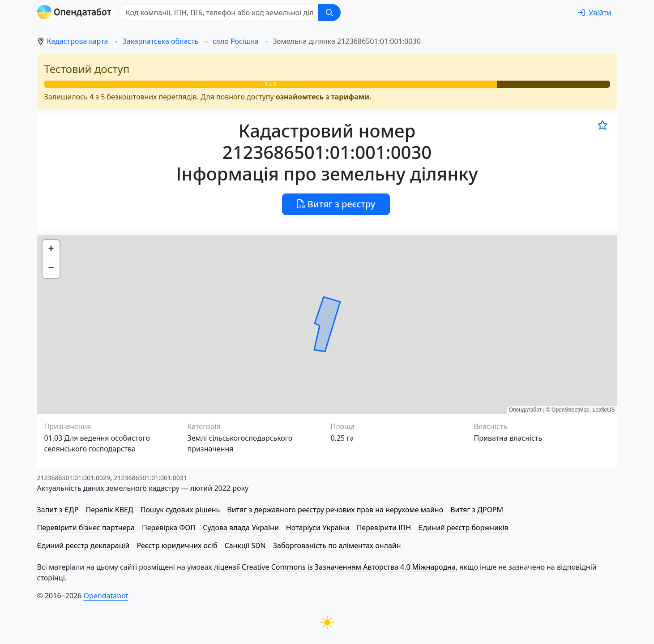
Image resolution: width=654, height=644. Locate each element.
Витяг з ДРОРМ (477, 510)
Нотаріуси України (318, 528)
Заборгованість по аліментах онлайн (337, 545)
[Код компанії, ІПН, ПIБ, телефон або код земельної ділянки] (219, 13)
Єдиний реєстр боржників (463, 528)
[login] (594, 13)
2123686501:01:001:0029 (74, 478)
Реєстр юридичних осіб (177, 545)
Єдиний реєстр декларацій (83, 545)
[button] (51, 250)
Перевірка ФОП (169, 528)
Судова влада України (241, 528)
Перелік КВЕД (109, 510)
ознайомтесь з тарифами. (324, 97)
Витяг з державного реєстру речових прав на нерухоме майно (335, 510)
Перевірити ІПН (384, 528)
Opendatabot (106, 596)
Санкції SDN (245, 545)
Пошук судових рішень (180, 510)
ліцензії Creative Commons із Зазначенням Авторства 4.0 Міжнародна (335, 567)
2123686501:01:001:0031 (150, 478)
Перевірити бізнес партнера (86, 528)
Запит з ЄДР (58, 510)
